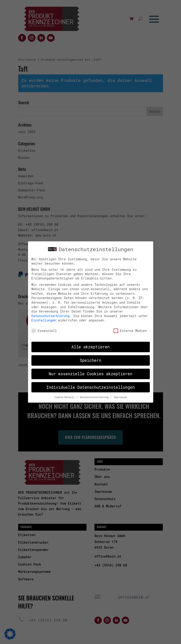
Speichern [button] (90, 359)
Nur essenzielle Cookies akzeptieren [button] (91, 372)
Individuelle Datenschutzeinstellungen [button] (90, 385)
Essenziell (44, 329)
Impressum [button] (120, 395)
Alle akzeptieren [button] (90, 345)
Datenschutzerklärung (51, 314)
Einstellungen (44, 319)
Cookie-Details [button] (65, 395)
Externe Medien (130, 329)
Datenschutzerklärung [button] (95, 395)
